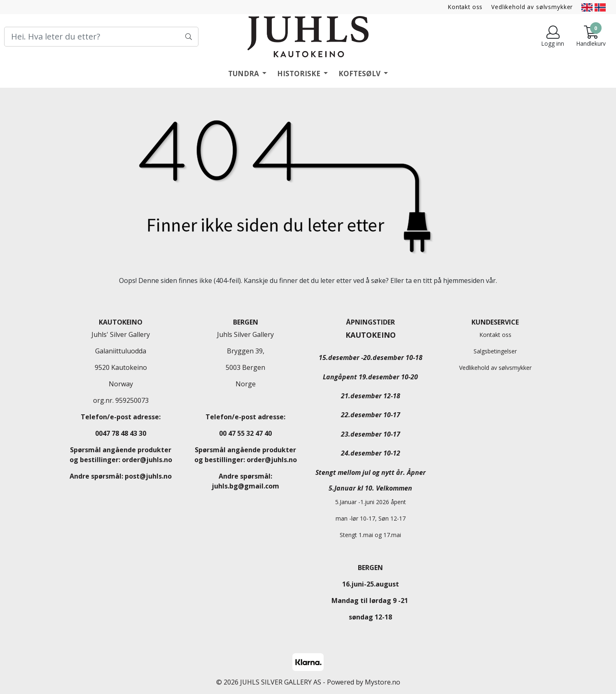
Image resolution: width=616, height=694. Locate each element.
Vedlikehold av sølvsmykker (532, 7)
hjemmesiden (464, 280)
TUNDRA (244, 74)
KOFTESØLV (360, 74)
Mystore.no (383, 682)
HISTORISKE (300, 74)
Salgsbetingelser (495, 351)
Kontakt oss (465, 7)
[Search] (101, 37)
